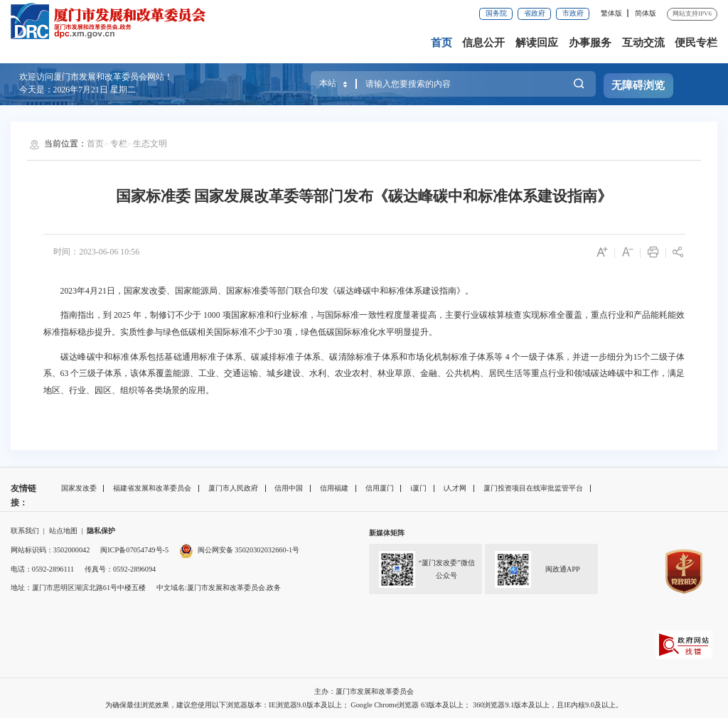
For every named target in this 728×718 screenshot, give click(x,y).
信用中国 (289, 488)
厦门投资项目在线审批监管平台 (533, 488)
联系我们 (25, 531)
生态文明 (150, 144)
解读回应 (537, 43)
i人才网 (455, 488)
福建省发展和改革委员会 (152, 488)
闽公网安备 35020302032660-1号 (248, 550)
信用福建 (334, 488)
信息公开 (483, 43)
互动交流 (643, 43)
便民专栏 (696, 43)
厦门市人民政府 (233, 488)
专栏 (119, 144)
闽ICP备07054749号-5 (134, 550)
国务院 (496, 13)
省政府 (535, 13)
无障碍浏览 (638, 85)
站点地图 (63, 531)
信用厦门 (380, 488)
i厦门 (418, 488)
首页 (441, 43)
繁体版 (611, 13)
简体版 (646, 13)
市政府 (573, 13)
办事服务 (590, 43)
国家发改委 (79, 488)
